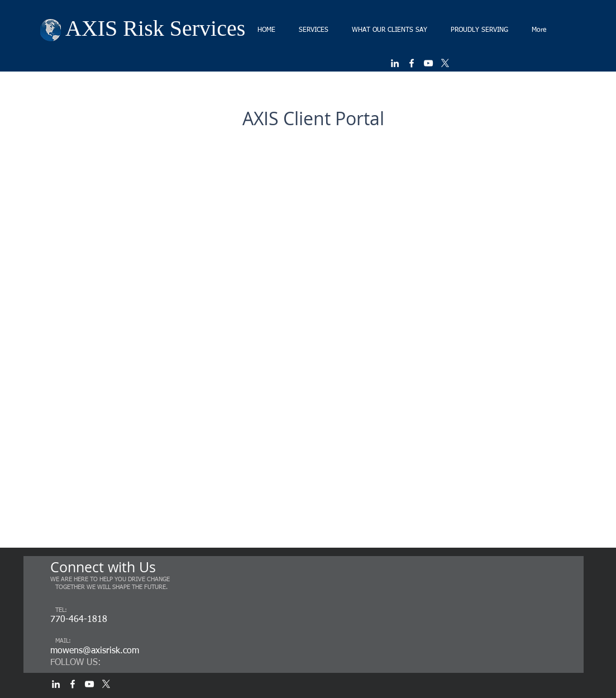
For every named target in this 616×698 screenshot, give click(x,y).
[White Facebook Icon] (412, 63)
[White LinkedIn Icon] (395, 63)
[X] (445, 63)
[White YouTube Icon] (428, 63)
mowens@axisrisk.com (95, 651)
